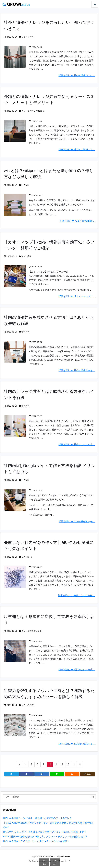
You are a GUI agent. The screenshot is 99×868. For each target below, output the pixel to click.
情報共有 (40, 111)
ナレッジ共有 (28, 111)
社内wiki (25, 185)
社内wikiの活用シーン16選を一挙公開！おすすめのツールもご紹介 (37, 818)
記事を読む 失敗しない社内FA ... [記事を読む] (77, 595)
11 (56, 764)
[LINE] (57, 774)
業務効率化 (27, 256)
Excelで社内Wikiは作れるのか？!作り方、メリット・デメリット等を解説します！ (45, 837)
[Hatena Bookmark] (42, 774)
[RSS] (72, 774)
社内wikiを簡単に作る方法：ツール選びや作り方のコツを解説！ (36, 841)
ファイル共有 (28, 37)
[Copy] (87, 774)
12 (62, 764)
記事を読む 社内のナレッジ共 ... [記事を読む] (77, 444)
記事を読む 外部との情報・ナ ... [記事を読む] (77, 150)
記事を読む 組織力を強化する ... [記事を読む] (77, 744)
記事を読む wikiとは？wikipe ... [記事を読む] (77, 221)
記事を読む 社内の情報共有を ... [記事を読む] (77, 370)
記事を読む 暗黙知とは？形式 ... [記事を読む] (77, 670)
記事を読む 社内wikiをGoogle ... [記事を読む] (77, 521)
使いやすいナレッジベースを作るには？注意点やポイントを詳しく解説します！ (45, 832)
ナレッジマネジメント (32, 631)
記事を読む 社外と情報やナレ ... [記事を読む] (77, 75)
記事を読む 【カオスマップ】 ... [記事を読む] (77, 296)
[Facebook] (27, 774)
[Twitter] (11, 774)
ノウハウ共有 (28, 705)
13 (68, 764)
